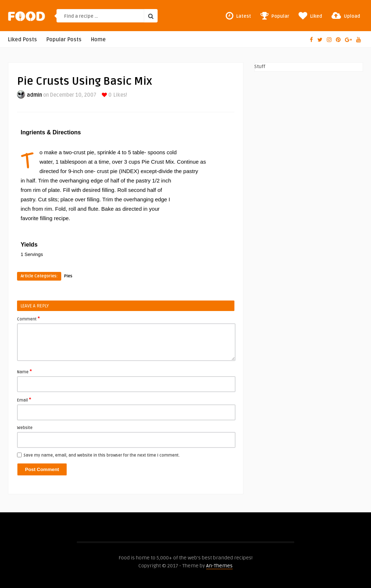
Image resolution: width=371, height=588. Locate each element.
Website (25, 428)
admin (34, 95)
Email (24, 400)
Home (98, 40)
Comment (28, 319)
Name (24, 371)
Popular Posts (64, 40)
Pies (68, 276)
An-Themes (219, 566)
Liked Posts (22, 40)
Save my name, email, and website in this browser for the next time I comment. (102, 455)
